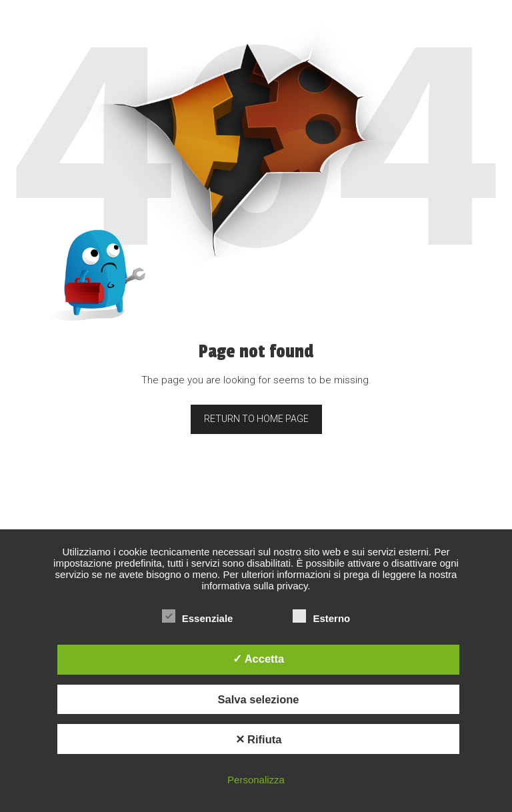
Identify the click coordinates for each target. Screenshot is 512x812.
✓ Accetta (259, 659)
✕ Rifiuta (259, 739)
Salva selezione (259, 699)
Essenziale (198, 618)
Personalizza (256, 780)
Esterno (321, 618)
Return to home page (256, 419)
